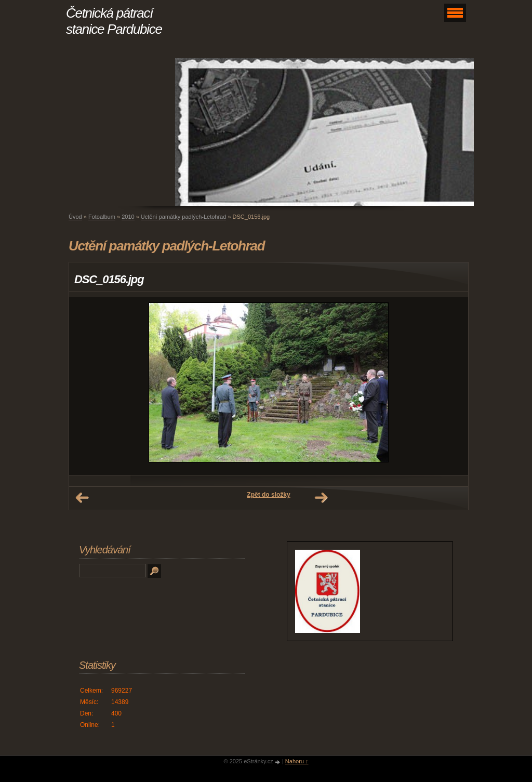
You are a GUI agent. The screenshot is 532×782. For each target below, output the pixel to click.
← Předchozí (82, 498)
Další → (321, 498)
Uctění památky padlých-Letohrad (183, 217)
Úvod (75, 217)
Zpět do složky (268, 495)
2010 (128, 217)
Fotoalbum (102, 217)
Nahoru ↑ (297, 761)
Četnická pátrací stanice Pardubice (114, 21)
